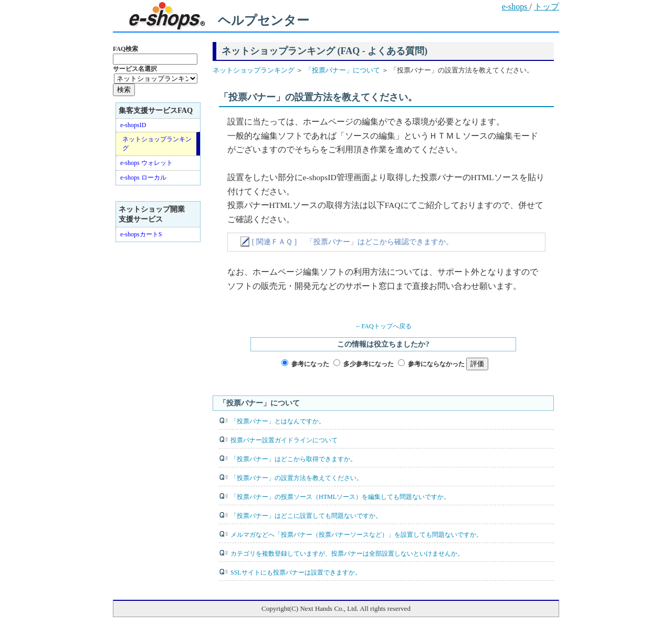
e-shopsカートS (141, 234)
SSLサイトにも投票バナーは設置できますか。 (296, 572)
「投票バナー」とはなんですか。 (278, 421)
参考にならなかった (436, 364)
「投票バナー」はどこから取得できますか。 (293, 459)
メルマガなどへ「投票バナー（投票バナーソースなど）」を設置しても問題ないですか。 (356, 535)
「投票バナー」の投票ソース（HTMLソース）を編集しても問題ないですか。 (340, 497)
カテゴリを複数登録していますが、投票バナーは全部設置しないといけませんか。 (347, 554)
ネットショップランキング (254, 70)
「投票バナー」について (341, 70)
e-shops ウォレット (146, 163)
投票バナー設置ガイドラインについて (284, 440)
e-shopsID (133, 125)
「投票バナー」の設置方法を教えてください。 (297, 478)
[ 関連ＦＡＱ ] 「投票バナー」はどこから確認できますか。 (353, 242)
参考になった (310, 364)
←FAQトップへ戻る (383, 326)
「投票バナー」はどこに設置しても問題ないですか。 (306, 516)
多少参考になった (369, 364)
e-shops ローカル (143, 178)
